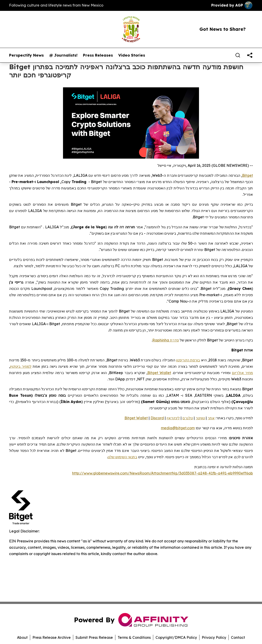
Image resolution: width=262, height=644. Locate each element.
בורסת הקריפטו (188, 360)
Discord (157, 418)
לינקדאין (173, 418)
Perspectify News (26, 55)
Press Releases (98, 55)
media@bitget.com (178, 428)
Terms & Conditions (134, 637)
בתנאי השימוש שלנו (122, 457)
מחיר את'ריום (242, 373)
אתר (211, 418)
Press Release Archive (52, 637)
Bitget (247, 175)
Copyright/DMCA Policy (176, 637)
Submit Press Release (94, 637)
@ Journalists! (63, 55)
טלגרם (188, 418)
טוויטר (200, 418)
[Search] (238, 55)
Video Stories (132, 55)
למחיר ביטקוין (21, 366)
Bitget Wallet (159, 373)
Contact (238, 637)
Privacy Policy (214, 637)
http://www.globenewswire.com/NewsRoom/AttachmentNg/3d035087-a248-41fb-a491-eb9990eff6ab (163, 473)
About (22, 637)
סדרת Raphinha (166, 340)
